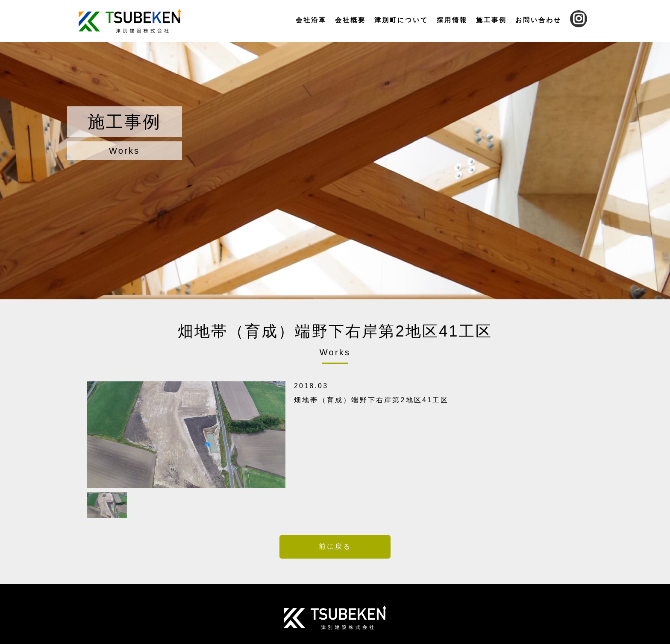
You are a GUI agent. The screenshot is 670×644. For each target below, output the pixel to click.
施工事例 (491, 20)
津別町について (401, 20)
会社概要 (350, 20)
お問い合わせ (538, 20)
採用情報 (452, 20)
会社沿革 (311, 20)
